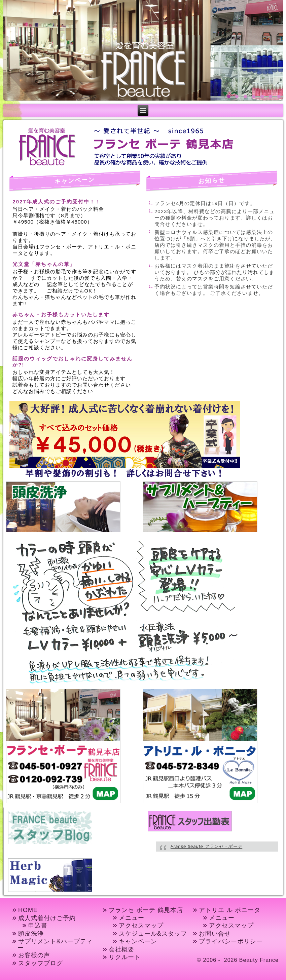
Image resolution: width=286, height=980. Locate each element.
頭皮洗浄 (31, 934)
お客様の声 (34, 955)
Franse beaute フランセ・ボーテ (206, 846)
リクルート (125, 957)
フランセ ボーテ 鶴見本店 (146, 910)
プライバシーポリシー (231, 941)
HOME (28, 910)
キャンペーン (138, 941)
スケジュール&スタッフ (153, 934)
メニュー (132, 918)
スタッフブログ (41, 963)
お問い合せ (215, 934)
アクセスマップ (141, 926)
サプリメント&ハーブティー (55, 945)
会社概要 (121, 949)
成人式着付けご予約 (47, 918)
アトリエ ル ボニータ (230, 910)
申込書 (38, 926)
